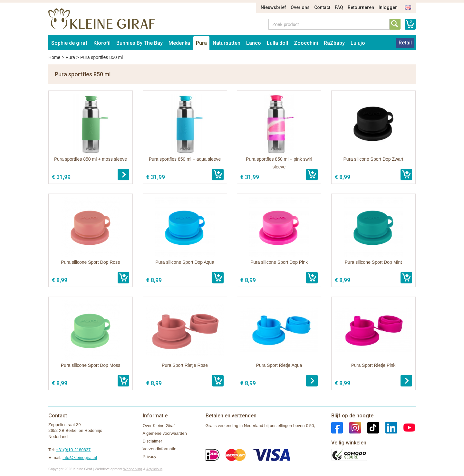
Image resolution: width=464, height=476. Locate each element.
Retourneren (361, 7)
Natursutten (227, 43)
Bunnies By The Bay (140, 43)
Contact (322, 7)
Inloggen (388, 7)
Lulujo (358, 43)
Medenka (179, 43)
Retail (405, 43)
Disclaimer (153, 441)
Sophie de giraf (69, 43)
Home (54, 57)
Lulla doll (277, 43)
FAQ (339, 7)
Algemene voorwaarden (165, 433)
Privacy (150, 457)
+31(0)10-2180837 (73, 450)
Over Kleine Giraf (159, 426)
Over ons (300, 7)
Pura (201, 43)
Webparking (133, 469)
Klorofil (102, 43)
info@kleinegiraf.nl (80, 457)
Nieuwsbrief (273, 7)
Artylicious (154, 469)
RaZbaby (334, 43)
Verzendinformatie (160, 449)
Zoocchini (306, 43)
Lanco (254, 43)
